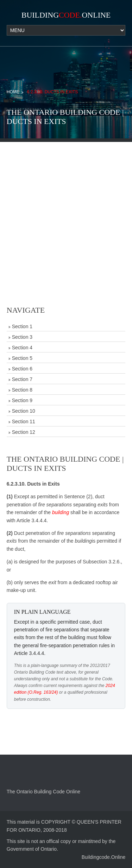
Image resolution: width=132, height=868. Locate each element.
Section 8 (22, 390)
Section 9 (22, 400)
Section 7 (22, 379)
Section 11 (24, 421)
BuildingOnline (66, 15)
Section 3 (22, 337)
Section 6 (22, 369)
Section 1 (22, 326)
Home (13, 92)
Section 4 (22, 348)
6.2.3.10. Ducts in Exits (53, 92)
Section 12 (24, 432)
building (61, 512)
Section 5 (22, 358)
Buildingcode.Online (104, 857)
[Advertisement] (66, 208)
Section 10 (24, 411)
